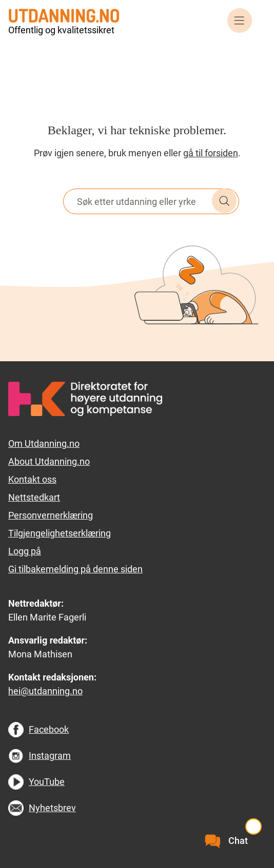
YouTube (47, 782)
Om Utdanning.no (44, 443)
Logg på (25, 551)
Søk (224, 201)
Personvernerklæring (51, 515)
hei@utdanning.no (45, 691)
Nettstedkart (34, 497)
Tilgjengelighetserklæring (60, 533)
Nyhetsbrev (52, 808)
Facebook (49, 729)
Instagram (50, 756)
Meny (240, 20)
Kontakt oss (32, 479)
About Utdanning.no (49, 461)
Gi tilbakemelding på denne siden (75, 569)
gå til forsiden (211, 153)
